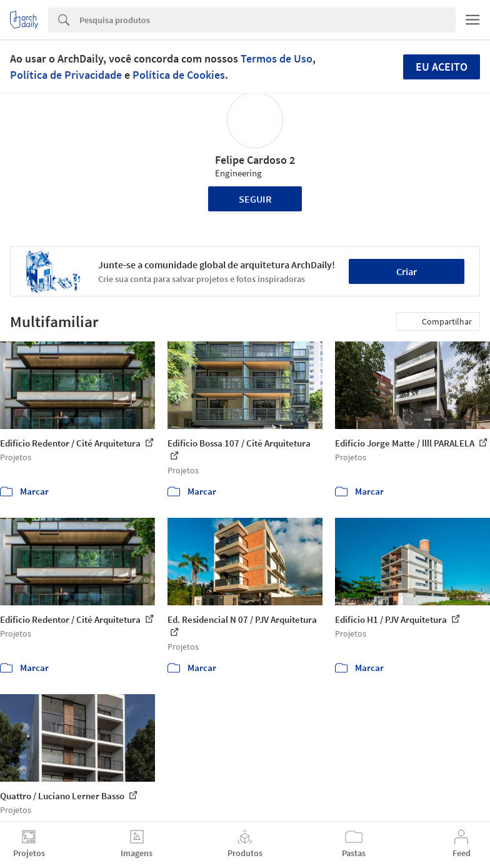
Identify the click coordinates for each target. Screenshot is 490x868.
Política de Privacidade (66, 75)
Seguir (255, 199)
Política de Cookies (179, 75)
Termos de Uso (277, 58)
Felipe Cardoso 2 (255, 160)
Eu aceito (442, 67)
